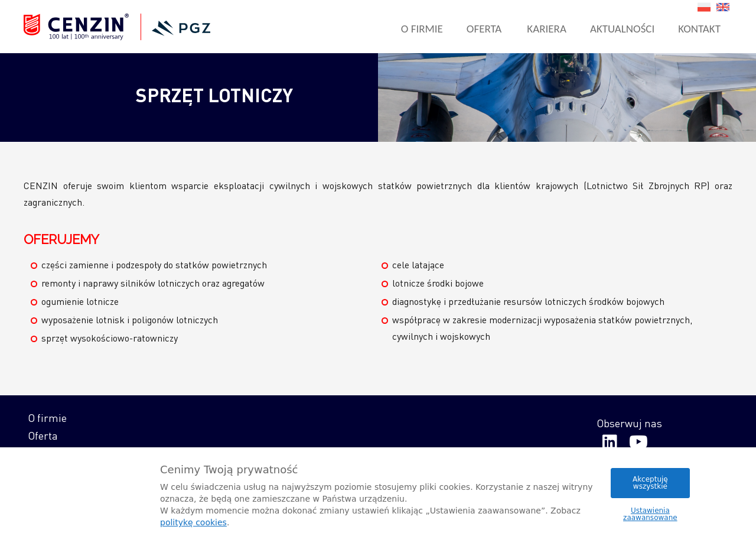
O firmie (422, 29)
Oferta (484, 29)
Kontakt (699, 29)
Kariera (547, 29)
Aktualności (622, 29)
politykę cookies (193, 522)
